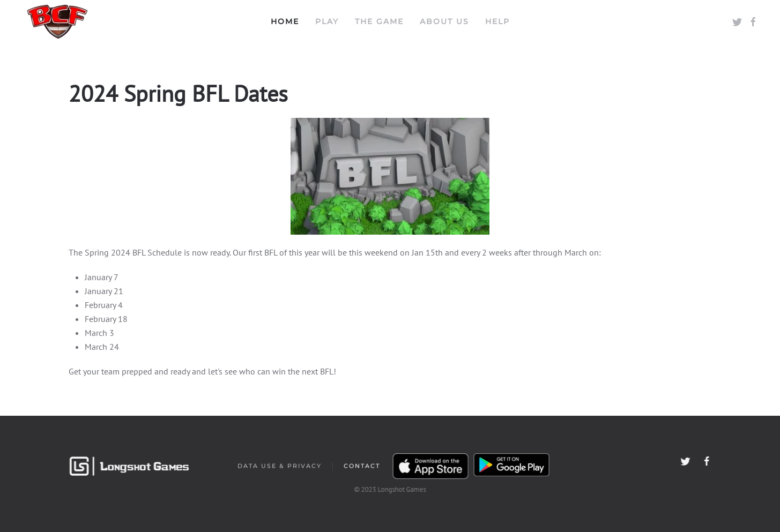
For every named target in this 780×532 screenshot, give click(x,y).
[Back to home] (57, 21)
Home (285, 21)
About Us (444, 21)
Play (327, 21)
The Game (379, 21)
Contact (362, 467)
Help (497, 21)
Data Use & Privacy (280, 467)
